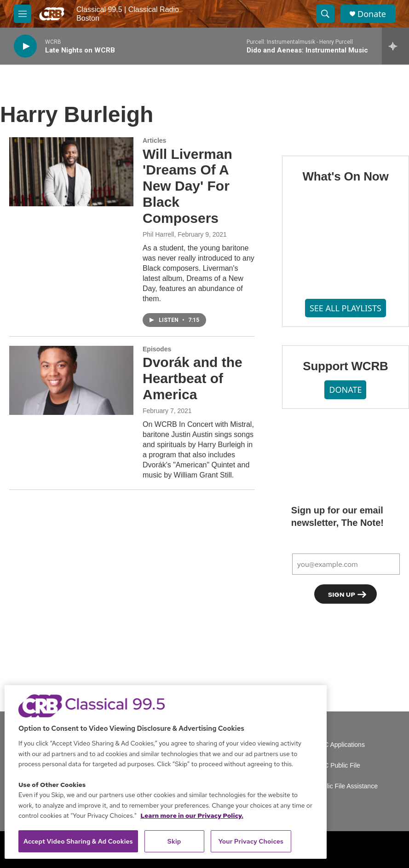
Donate (372, 14)
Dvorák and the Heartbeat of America (193, 378)
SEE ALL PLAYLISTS (346, 308)
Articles (154, 140)
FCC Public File (338, 766)
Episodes (157, 349)
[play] (25, 46)
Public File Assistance (347, 786)
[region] (166, 772)
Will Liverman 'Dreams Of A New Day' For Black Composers (187, 186)
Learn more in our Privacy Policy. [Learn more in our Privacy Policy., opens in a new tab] (192, 816)
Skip (174, 841)
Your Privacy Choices (251, 841)
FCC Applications (340, 745)
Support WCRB (345, 366)
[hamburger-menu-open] (23, 14)
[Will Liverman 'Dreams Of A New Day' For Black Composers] (71, 172)
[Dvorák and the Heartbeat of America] (71, 380)
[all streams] (395, 46)
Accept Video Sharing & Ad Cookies (78, 841)
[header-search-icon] (325, 14)
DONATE (345, 390)
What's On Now (345, 176)
